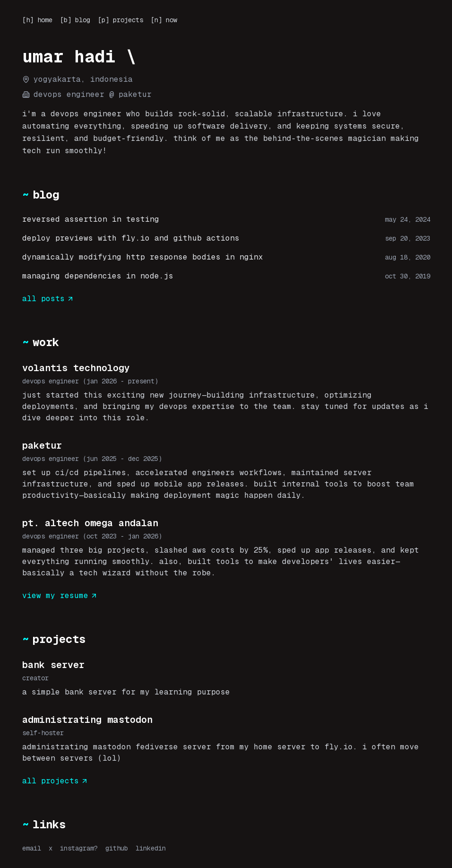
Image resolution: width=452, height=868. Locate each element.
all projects (55, 781)
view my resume (60, 595)
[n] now (164, 20)
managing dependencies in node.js (98, 276)
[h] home (37, 20)
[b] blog (75, 20)
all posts (48, 299)
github (117, 848)
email (32, 848)
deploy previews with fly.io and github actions (131, 238)
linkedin (151, 848)
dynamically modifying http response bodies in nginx (143, 257)
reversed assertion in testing (91, 219)
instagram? (79, 848)
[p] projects (120, 20)
